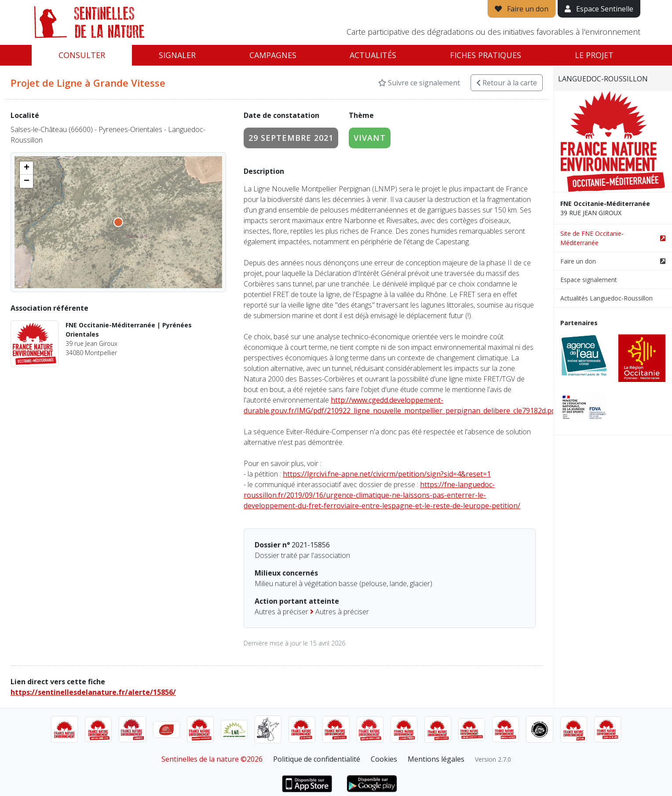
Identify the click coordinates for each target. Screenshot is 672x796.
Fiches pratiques (486, 55)
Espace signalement (589, 280)
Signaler (177, 55)
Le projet (594, 55)
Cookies (384, 759)
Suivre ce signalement (419, 83)
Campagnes (273, 55)
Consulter (82, 55)
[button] (26, 168)
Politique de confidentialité (317, 759)
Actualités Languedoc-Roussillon (606, 298)
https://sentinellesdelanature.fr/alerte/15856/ (93, 692)
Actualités (373, 55)
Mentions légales (436, 759)
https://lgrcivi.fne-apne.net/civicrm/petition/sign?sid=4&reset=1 (387, 474)
